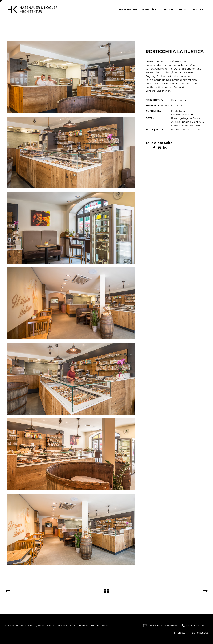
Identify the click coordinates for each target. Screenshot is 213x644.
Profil (169, 10)
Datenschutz (200, 633)
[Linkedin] (165, 148)
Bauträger (150, 10)
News (183, 10)
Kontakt (199, 10)
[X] (148, 148)
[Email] (159, 148)
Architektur (128, 10)
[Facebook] (154, 148)
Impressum (181, 633)
